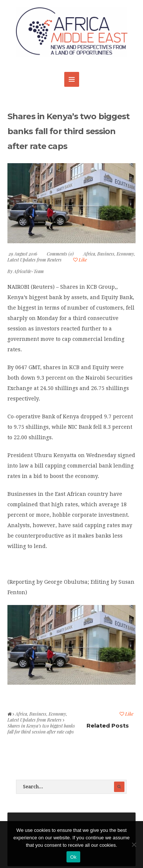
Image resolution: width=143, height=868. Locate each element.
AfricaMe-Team (29, 271)
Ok (73, 857)
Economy (125, 254)
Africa (89, 254)
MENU (72, 79)
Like (80, 260)
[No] (134, 845)
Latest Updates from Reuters (35, 260)
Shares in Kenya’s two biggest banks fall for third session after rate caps (69, 131)
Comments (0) (60, 254)
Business (106, 254)
